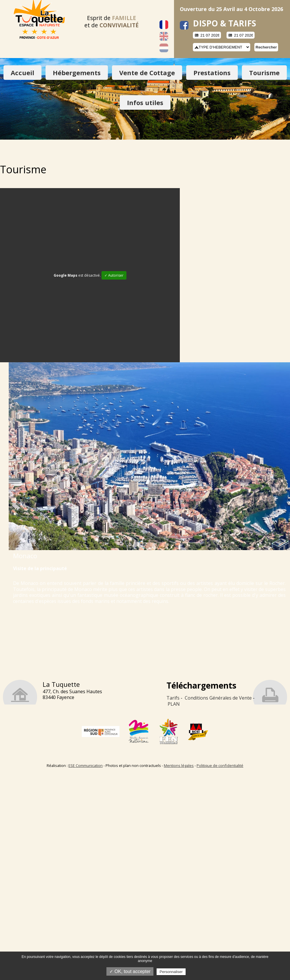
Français (164, 25)
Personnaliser (171, 972)
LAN (175, 704)
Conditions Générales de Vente (218, 698)
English (164, 36)
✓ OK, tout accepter (130, 971)
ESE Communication (86, 765)
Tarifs (173, 698)
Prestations (212, 73)
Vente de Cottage (147, 73)
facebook (184, 25)
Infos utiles (145, 102)
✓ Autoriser (114, 275)
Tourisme (264, 73)
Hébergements (77, 73)
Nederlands (164, 48)
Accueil (22, 73)
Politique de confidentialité (220, 765)
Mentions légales (179, 765)
